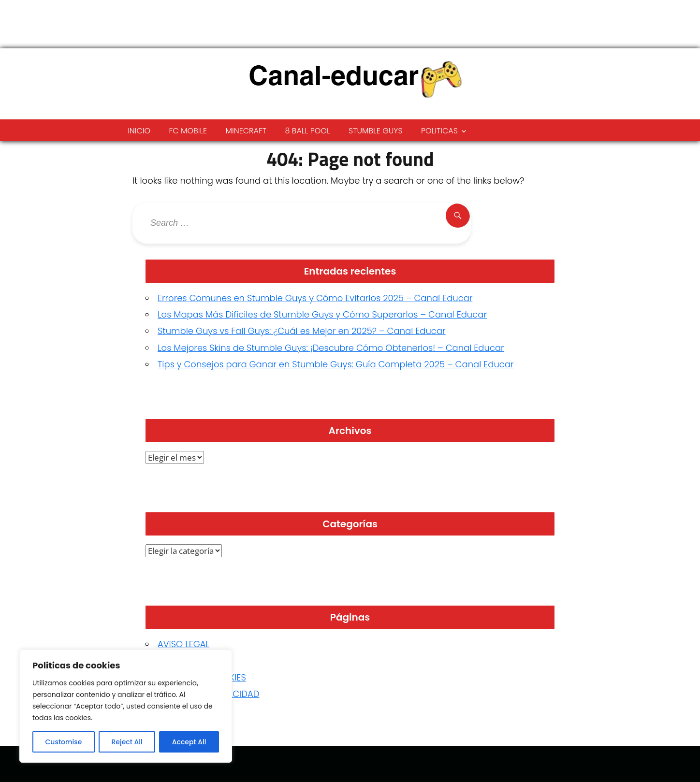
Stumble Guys (376, 131)
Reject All (127, 742)
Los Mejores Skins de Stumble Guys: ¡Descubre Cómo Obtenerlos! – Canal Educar (331, 348)
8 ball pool (307, 131)
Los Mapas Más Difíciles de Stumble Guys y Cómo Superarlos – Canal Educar (322, 314)
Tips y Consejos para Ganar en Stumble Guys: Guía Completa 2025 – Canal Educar (336, 364)
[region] (126, 706)
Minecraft (246, 131)
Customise (64, 742)
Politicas (439, 131)
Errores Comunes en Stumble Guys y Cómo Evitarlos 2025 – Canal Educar (315, 298)
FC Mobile (188, 131)
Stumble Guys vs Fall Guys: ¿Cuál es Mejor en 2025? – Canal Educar (302, 331)
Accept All (189, 742)
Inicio (139, 131)
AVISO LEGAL (183, 644)
